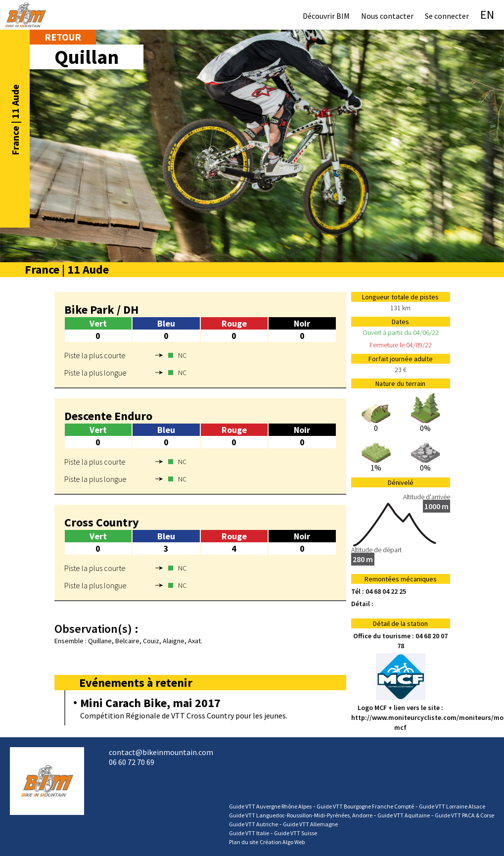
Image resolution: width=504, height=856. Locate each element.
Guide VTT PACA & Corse (464, 815)
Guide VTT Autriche (253, 824)
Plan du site (244, 842)
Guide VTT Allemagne (310, 824)
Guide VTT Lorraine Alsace (452, 806)
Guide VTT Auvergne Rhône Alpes (270, 806)
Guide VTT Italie (249, 833)
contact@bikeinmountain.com (161, 752)
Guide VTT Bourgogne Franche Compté (365, 806)
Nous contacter (387, 16)
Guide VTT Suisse (296, 833)
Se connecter (447, 16)
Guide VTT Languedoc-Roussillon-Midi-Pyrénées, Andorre (301, 815)
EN (487, 15)
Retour (63, 37)
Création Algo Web (282, 842)
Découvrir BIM (326, 16)
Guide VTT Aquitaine (404, 815)
